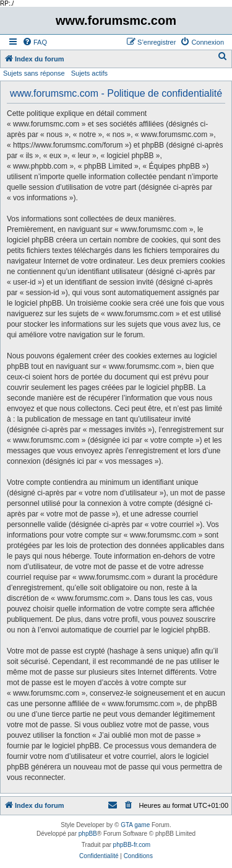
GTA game (135, 825)
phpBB (88, 834)
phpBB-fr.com (132, 845)
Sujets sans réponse (34, 73)
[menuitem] (35, 42)
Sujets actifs (89, 73)
